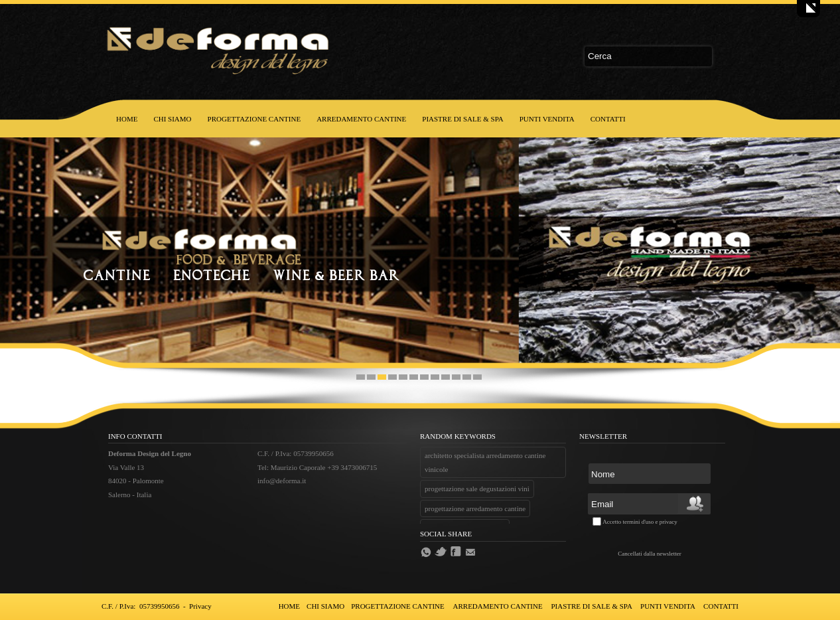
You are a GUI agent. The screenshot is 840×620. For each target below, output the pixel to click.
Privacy (200, 606)
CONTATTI (608, 119)
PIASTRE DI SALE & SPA (462, 119)
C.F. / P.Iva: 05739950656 (140, 606)
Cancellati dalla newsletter (649, 554)
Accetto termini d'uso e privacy (640, 522)
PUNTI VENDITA (547, 119)
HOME (127, 119)
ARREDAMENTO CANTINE (361, 119)
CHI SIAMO (172, 119)
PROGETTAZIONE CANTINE (254, 119)
